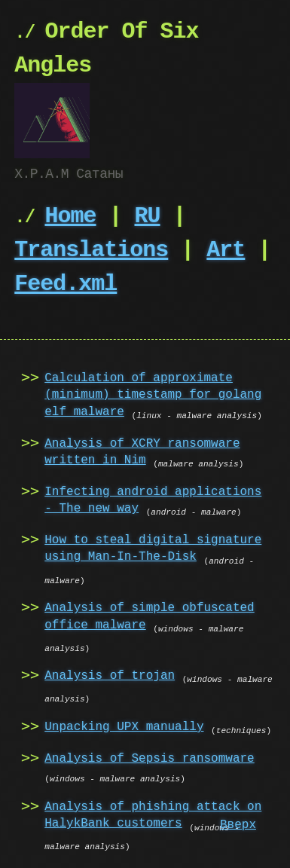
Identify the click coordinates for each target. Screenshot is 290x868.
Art (226, 249)
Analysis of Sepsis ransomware (149, 757)
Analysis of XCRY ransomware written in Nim (142, 451)
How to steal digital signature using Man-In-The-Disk (153, 547)
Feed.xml (66, 283)
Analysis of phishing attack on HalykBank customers (153, 814)
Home (70, 215)
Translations (91, 249)
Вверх (238, 825)
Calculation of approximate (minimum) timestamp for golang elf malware (153, 394)
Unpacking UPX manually (124, 726)
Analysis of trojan (110, 674)
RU (147, 215)
